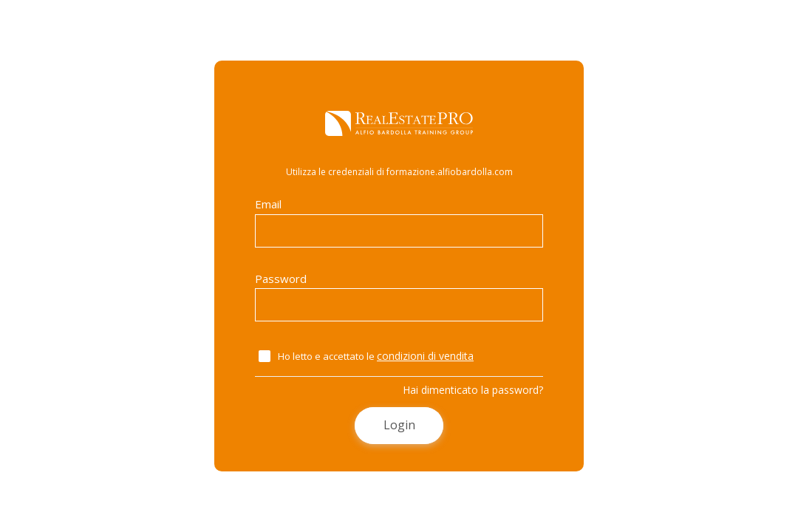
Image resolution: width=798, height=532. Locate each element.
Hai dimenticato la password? (473, 390)
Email (399, 222)
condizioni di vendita (425, 356)
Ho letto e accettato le (376, 356)
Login (399, 425)
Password (399, 297)
